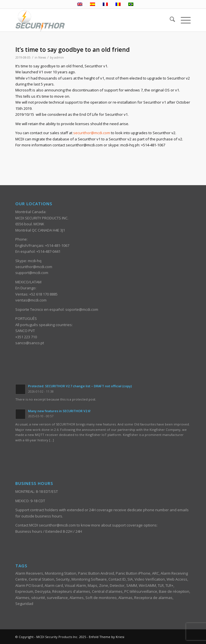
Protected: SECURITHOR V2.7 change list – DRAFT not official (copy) (80, 386)
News (42, 57)
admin (59, 57)
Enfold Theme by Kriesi (107, 637)
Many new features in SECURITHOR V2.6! (59, 411)
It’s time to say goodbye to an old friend (72, 50)
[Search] (170, 20)
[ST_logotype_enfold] (85, 20)
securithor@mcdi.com (92, 133)
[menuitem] (170, 20)
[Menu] (183, 20)
